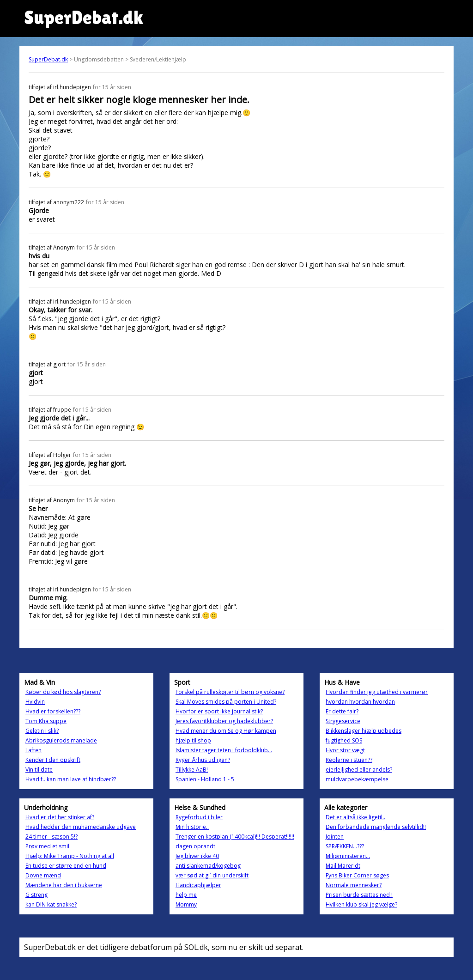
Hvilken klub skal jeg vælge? (361, 904)
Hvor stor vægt (345, 750)
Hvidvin (35, 702)
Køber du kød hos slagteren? (63, 692)
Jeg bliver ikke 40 (197, 856)
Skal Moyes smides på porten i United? (226, 702)
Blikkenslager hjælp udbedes (364, 731)
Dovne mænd (43, 875)
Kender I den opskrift (53, 760)
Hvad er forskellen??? (53, 711)
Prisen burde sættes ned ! (359, 895)
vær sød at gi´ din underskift (212, 875)
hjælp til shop (193, 740)
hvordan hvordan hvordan (360, 702)
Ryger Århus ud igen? (203, 760)
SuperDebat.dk (48, 59)
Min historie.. (192, 827)
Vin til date (39, 770)
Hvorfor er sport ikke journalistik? (219, 711)
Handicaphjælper (198, 885)
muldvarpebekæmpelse (357, 779)
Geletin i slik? (42, 731)
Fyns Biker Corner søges (357, 875)
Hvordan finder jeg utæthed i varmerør (377, 692)
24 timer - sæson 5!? (52, 837)
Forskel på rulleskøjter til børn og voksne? (230, 692)
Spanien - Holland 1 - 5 (205, 779)
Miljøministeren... (348, 856)
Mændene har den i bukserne (64, 885)
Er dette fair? (342, 711)
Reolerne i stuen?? (349, 760)
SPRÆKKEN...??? (345, 846)
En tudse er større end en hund (66, 866)
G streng (36, 895)
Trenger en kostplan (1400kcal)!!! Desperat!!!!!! (235, 837)
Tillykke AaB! (192, 770)
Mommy (186, 904)
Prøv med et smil (47, 846)
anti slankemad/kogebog (208, 866)
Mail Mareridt (343, 866)
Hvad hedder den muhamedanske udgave (81, 827)
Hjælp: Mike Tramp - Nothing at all (70, 856)
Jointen (335, 837)
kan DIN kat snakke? (51, 904)
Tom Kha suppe (46, 721)
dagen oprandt (195, 846)
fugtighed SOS (344, 740)
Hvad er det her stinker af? (60, 817)
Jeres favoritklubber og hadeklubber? (224, 721)
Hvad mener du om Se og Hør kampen (226, 731)
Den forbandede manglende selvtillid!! (376, 827)
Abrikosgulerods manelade (61, 740)
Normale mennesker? (354, 885)
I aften (33, 750)
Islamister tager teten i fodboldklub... (224, 750)
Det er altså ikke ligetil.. (355, 817)
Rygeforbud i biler (199, 817)
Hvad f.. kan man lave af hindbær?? (71, 779)
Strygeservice (343, 721)
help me (186, 895)
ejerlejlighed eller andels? (359, 770)
